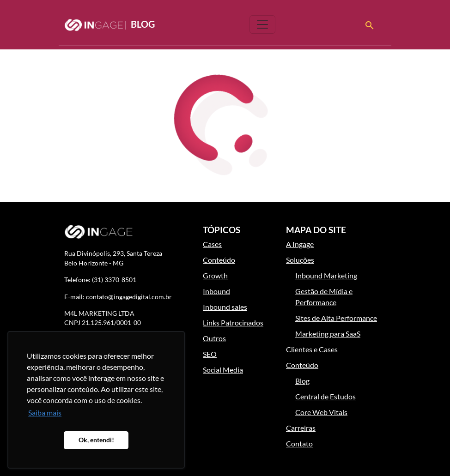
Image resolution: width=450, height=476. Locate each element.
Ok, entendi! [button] (96, 440)
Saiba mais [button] (45, 413)
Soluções (300, 260)
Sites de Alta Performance (336, 318)
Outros (214, 338)
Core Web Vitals (321, 412)
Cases (212, 244)
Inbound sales (225, 307)
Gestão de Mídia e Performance (324, 297)
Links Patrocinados (233, 322)
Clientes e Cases (312, 349)
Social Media (223, 370)
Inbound (216, 291)
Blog (109, 25)
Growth (215, 275)
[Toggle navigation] (262, 24)
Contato (299, 443)
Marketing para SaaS (328, 334)
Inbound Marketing (326, 275)
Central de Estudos (325, 396)
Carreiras (301, 428)
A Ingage (300, 244)
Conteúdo (219, 260)
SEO (210, 354)
